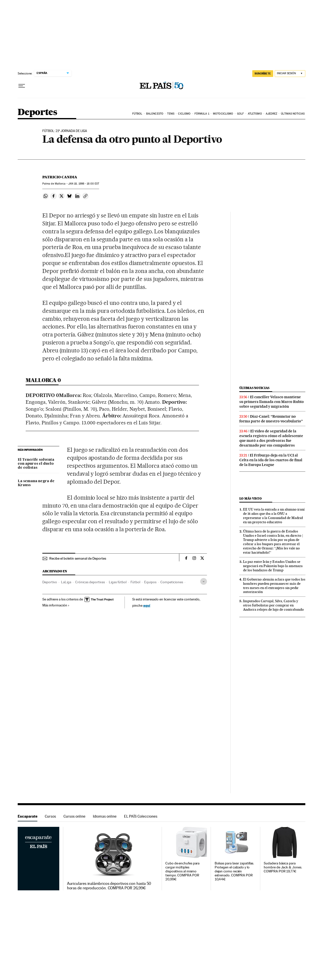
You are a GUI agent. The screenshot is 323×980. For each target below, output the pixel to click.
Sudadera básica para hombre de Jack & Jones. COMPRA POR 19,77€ (283, 867)
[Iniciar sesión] (290, 74)
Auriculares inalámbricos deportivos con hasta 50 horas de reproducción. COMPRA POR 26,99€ (109, 886)
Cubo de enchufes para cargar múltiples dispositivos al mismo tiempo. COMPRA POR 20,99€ (182, 871)
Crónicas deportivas (90, 582)
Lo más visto (251, 498)
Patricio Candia (60, 177)
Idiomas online (105, 816)
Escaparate (28, 816)
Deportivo (50, 582)
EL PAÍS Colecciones (141, 816)
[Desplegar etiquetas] (204, 581)
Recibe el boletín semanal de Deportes (78, 558)
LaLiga (66, 582)
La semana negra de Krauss (36, 483)
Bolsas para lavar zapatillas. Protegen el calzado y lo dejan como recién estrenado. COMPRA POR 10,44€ (234, 871)
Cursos (50, 816)
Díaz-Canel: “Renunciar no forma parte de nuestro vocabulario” (271, 419)
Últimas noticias (293, 114)
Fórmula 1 (202, 114)
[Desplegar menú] (22, 86)
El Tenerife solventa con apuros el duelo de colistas (36, 464)
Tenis (171, 114)
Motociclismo (223, 114)
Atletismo (255, 114)
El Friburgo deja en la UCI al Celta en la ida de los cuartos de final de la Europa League (271, 460)
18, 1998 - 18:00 (84, 184)
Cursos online (74, 816)
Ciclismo (184, 114)
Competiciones (172, 582)
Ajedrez (271, 114)
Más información (56, 605)
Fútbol (137, 114)
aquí (147, 605)
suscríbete (263, 73)
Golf (240, 114)
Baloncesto (155, 114)
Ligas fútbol (118, 582)
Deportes (37, 112)
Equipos (150, 582)
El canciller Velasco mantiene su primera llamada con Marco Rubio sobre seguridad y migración (272, 402)
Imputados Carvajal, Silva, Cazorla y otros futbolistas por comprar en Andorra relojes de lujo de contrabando (273, 605)
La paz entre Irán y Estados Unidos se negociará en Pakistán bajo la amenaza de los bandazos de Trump (273, 566)
